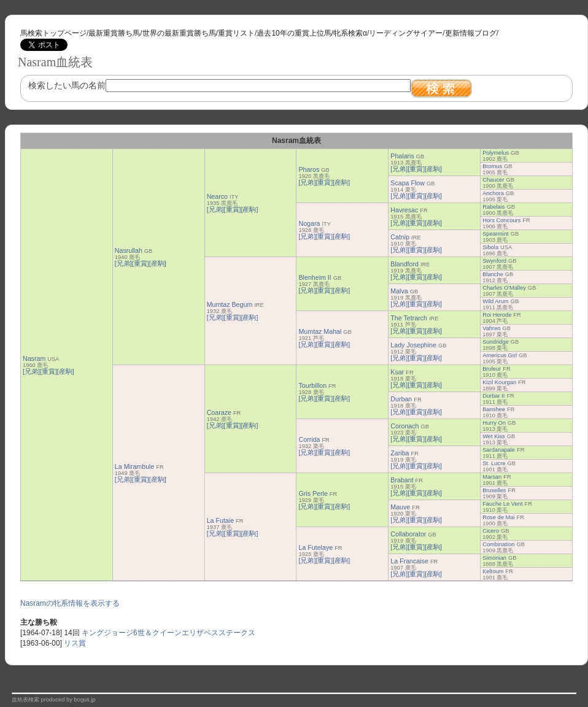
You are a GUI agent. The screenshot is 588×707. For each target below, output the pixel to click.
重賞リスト (236, 33)
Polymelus (496, 153)
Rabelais (493, 207)
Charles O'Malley (504, 288)
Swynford (494, 261)
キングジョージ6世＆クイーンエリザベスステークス (168, 633)
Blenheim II (315, 277)
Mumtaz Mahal (320, 331)
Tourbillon (312, 385)
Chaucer (493, 180)
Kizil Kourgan (499, 382)
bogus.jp (85, 700)
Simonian (494, 558)
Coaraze (219, 412)
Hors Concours (501, 220)
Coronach (404, 426)
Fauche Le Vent (502, 504)
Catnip (400, 237)
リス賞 (75, 643)
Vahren (491, 328)
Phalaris (402, 156)
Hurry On (494, 423)
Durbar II (493, 396)
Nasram (34, 358)
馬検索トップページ (53, 33)
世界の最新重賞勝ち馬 (179, 33)
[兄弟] (31, 371)
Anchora (493, 193)
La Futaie (220, 520)
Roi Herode (497, 315)
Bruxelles (494, 490)
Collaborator (408, 534)
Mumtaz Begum (230, 304)
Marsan (492, 477)
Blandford (404, 264)
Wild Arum (496, 301)
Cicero (491, 531)
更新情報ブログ (471, 33)
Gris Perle (313, 493)
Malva (399, 291)
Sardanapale (499, 450)
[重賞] (48, 371)
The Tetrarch (409, 318)
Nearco (217, 196)
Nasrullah (129, 250)
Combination (498, 544)
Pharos (309, 169)
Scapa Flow (408, 183)
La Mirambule (135, 466)
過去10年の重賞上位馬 (294, 33)
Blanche (493, 274)
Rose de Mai (498, 517)
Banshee (494, 409)
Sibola (490, 247)
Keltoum (493, 571)
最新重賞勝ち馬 (114, 33)
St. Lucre (494, 463)
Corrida (309, 439)
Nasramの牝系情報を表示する (70, 603)
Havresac (404, 210)
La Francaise (409, 561)
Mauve (400, 507)
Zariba (400, 453)
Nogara (309, 223)
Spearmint (496, 234)
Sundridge (496, 342)
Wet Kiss (494, 436)
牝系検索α (350, 33)
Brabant (402, 480)
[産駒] (66, 371)
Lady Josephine (413, 345)
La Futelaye (315, 547)
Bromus (492, 166)
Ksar (397, 372)
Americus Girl (500, 355)
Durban (401, 399)
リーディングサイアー (406, 33)
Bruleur (492, 369)
